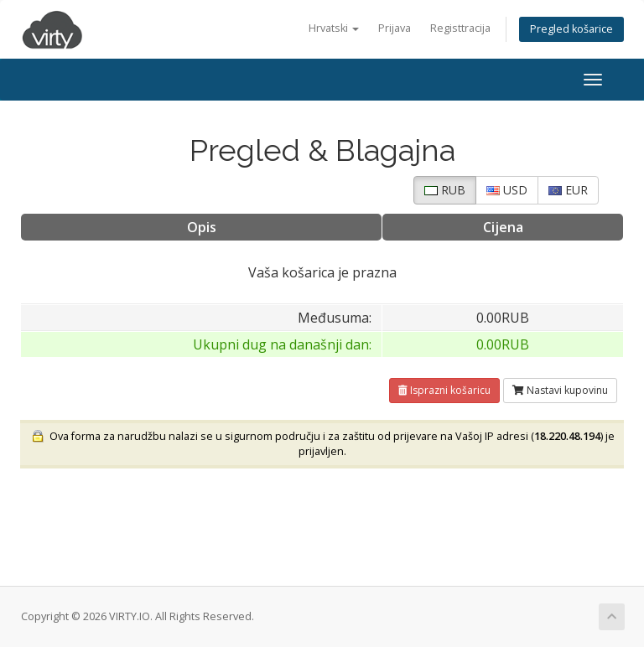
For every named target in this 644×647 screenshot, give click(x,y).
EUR (568, 190)
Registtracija (460, 28)
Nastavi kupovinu (560, 390)
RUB (445, 190)
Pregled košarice (571, 29)
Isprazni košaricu (444, 390)
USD (507, 190)
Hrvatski (334, 28)
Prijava (395, 28)
